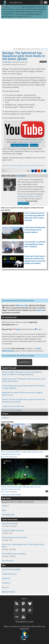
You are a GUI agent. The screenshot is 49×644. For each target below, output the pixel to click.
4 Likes (4, 171)
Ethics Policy (36, 626)
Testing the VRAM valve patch (13, 530)
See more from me (23, 204)
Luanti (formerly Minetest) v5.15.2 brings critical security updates (35, 230)
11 (47, 456)
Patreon (17, 329)
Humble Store (26, 16)
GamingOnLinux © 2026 (24, 622)
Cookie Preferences (9, 574)
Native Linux (9, 165)
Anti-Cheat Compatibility (11, 569)
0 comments (43, 62)
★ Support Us (24, 362)
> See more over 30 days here (13, 406)
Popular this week (9, 368)
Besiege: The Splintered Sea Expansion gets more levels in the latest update (24, 56)
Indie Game (31, 165)
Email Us (5, 418)
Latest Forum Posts (10, 519)
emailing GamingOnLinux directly (30, 196)
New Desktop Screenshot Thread (14, 537)
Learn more (44, 49)
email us (40, 310)
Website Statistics (9, 592)
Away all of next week (10, 524)
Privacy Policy (26, 626)
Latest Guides (7, 422)
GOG (16, 16)
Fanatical (5, 506)
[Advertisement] (24, 33)
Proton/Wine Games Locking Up (14, 554)
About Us (5, 587)
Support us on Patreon (11, 7)
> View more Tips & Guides (11, 495)
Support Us (6, 578)
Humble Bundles (8, 515)
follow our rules (22, 305)
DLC (26, 165)
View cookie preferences (32, 142)
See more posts (8, 561)
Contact (5, 414)
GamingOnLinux (16, 2)
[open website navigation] (46, 2)
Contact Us (6, 583)
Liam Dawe (8, 62)
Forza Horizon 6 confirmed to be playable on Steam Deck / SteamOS (35, 244)
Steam (40, 158)
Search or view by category (12, 410)
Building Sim (21, 165)
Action (15, 165)
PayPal (12, 14)
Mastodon (21, 201)
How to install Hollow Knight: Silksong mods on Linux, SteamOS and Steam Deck (24, 487)
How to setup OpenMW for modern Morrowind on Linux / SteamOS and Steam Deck (24, 452)
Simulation (37, 165)
